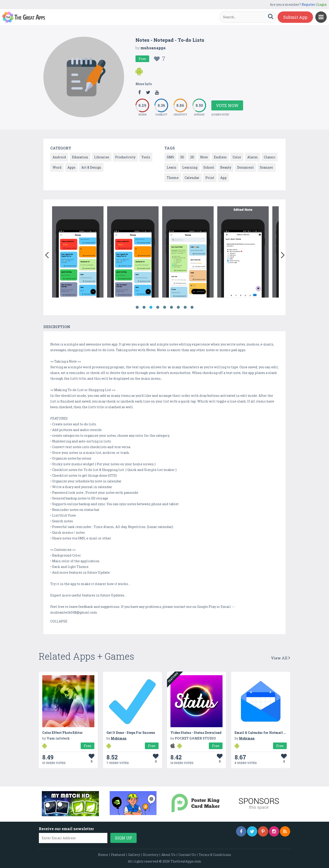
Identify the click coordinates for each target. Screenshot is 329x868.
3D (182, 157)
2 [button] (144, 307)
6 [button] (171, 307)
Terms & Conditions (215, 855)
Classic (270, 157)
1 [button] (137, 307)
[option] (78, 253)
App (223, 178)
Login (322, 4)
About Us (168, 855)
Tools (146, 157)
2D (192, 157)
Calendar (192, 178)
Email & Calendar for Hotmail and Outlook (269, 733)
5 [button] (164, 307)
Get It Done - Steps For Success (131, 733)
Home (103, 855)
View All (281, 658)
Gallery (134, 855)
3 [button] (151, 307)
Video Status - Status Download (196, 733)
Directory (151, 855)
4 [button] (158, 307)
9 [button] (192, 307)
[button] (47, 254)
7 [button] (178, 307)
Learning (190, 167)
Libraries (102, 157)
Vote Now (227, 105)
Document (245, 167)
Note (204, 157)
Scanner (267, 167)
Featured (118, 855)
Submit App (295, 17)
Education (80, 157)
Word (57, 167)
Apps (71, 167)
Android (59, 157)
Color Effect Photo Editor (62, 733)
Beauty (226, 167)
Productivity (125, 157)
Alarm (253, 157)
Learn (172, 167)
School (209, 167)
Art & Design (91, 167)
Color (237, 157)
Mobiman (119, 738)
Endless (220, 157)
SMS (170, 157)
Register (308, 4)
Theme (173, 178)
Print (210, 178)
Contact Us (187, 855)
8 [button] (185, 307)
